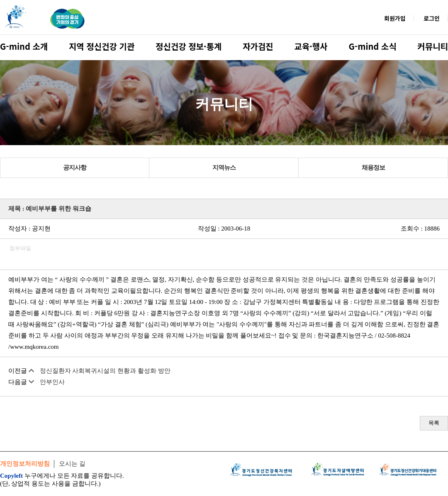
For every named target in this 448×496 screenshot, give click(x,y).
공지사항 (75, 168)
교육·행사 (311, 46)
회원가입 (395, 18)
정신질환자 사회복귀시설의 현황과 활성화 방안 (105, 371)
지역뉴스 (224, 168)
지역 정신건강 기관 (102, 46)
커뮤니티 (433, 46)
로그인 (432, 18)
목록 (434, 423)
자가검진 (258, 46)
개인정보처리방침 (25, 464)
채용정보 (373, 168)
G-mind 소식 (372, 46)
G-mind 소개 (24, 46)
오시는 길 (72, 464)
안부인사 (52, 382)
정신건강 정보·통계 (189, 46)
